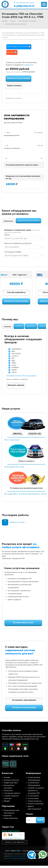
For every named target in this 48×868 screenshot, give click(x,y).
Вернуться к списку (13, 522)
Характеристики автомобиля (28, 220)
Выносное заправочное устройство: (18, 243)
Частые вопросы (35, 801)
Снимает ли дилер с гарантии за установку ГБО (36, 791)
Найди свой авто (11, 783)
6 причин (19, 326)
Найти (40, 820)
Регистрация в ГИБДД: (13, 252)
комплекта (28, 65)
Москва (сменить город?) (24, 3)
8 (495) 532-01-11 (24, 6)
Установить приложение (24, 700)
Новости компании (36, 804)
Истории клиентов (11, 780)
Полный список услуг (23, 623)
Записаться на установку (16, 301)
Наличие (7, 327)
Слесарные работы (12, 793)
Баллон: (7, 235)
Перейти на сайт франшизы (15, 842)
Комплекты (9, 221)
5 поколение (33, 798)
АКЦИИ (7, 801)
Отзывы (7, 777)
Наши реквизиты (11, 818)
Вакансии (8, 816)
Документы (31, 326)
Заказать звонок (16, 385)
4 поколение (33, 796)
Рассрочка (8, 791)
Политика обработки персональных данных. (27, 858)
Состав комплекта (16, 292)
